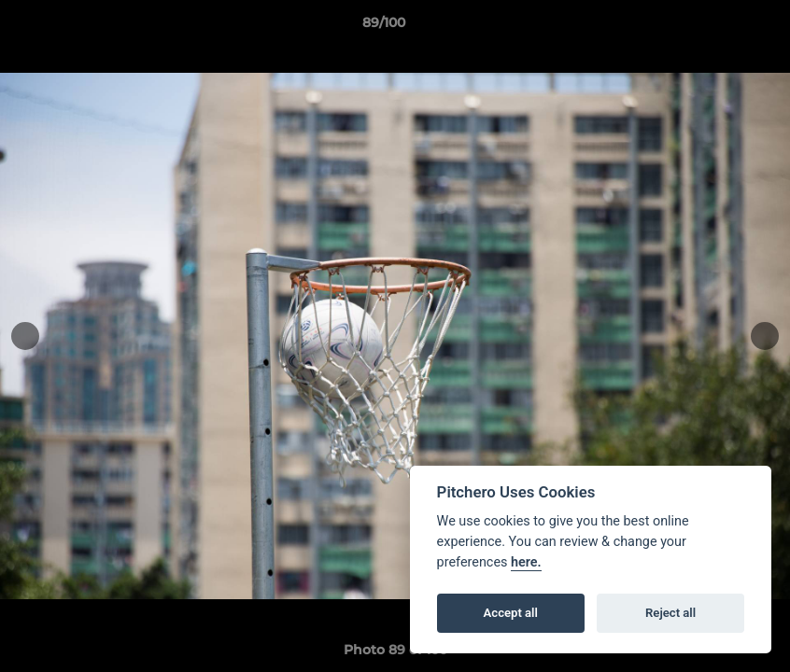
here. (526, 562)
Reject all (670, 613)
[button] (712, 27)
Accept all (511, 613)
